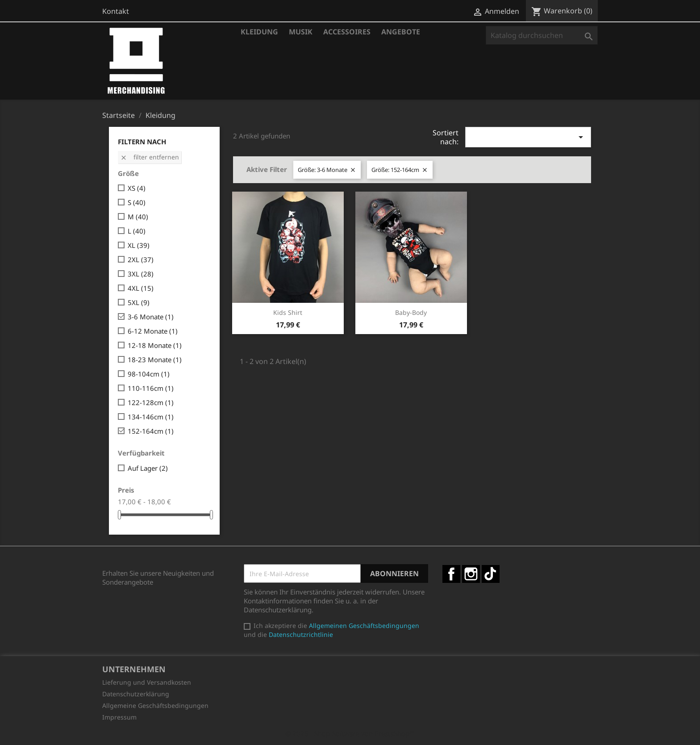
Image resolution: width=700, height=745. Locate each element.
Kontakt (116, 11)
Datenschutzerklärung (136, 694)
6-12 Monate (153, 331)
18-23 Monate (155, 360)
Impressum (119, 717)
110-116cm (151, 388)
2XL (141, 259)
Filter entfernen (150, 157)
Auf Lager (148, 468)
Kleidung (259, 32)
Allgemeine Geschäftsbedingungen (155, 705)
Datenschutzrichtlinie (301, 634)
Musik (301, 32)
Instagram (471, 574)
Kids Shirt (288, 312)
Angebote (401, 32)
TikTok (491, 574)
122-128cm (151, 402)
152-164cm (151, 431)
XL (139, 245)
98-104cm (149, 374)
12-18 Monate (155, 345)
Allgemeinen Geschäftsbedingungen (364, 626)
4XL (141, 288)
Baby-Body (411, 312)
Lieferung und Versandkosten (147, 682)
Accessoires (347, 32)
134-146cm (151, 417)
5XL (139, 302)
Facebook (451, 574)
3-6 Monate (151, 317)
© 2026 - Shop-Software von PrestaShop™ (350, 733)
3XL (141, 274)
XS (137, 188)
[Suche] (542, 35)
